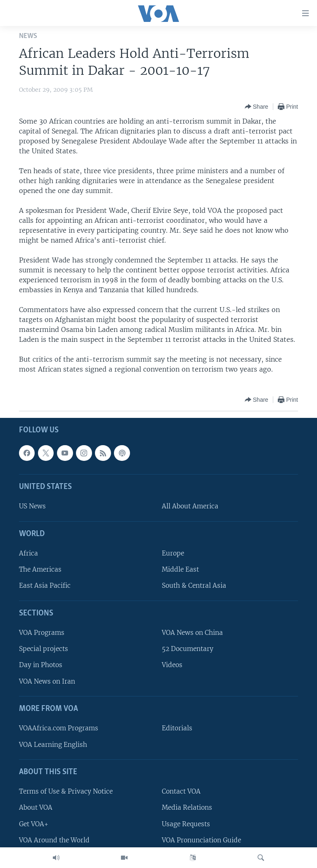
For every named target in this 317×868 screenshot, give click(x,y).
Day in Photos (41, 665)
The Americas (40, 569)
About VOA (36, 808)
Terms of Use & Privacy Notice (66, 791)
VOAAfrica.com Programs (59, 728)
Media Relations (187, 808)
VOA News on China (192, 633)
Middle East (180, 569)
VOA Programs (42, 633)
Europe (173, 553)
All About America (190, 507)
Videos (172, 665)
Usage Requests (186, 824)
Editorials (177, 728)
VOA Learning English (53, 745)
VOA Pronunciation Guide (201, 840)
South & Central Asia (194, 586)
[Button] (257, 107)
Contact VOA (181, 791)
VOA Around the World (54, 840)
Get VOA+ (34, 824)
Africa (28, 553)
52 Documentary (188, 649)
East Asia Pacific (45, 586)
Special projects (44, 649)
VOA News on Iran (47, 681)
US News (32, 507)
